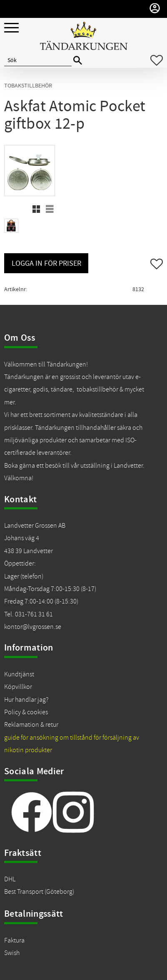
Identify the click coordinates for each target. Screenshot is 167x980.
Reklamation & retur (31, 725)
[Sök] (78, 61)
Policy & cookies (26, 712)
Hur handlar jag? (26, 700)
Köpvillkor (18, 687)
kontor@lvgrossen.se (33, 627)
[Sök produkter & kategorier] (38, 60)
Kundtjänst (19, 674)
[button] (11, 28)
